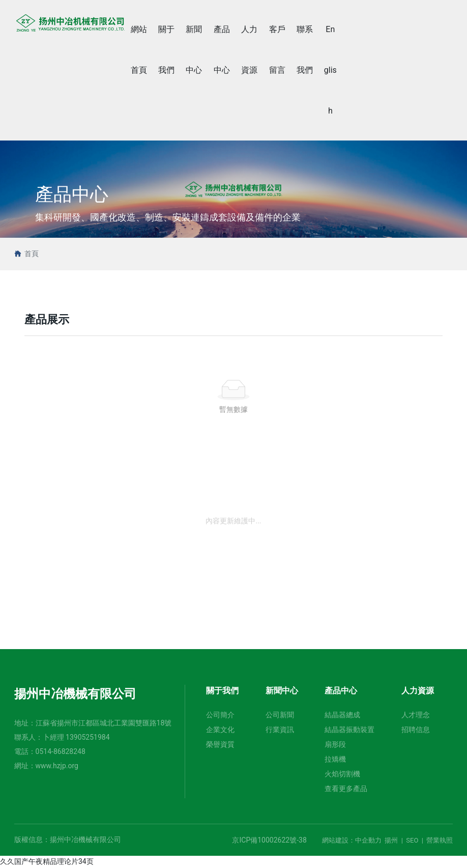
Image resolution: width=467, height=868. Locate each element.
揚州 (391, 840)
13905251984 (88, 737)
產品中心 (72, 194)
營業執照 (440, 840)
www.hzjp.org (57, 766)
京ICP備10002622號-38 (269, 840)
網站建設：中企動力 (352, 840)
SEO (412, 840)
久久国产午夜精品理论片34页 (47, 861)
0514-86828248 (61, 751)
